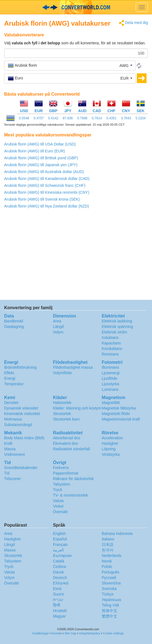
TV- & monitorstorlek (70, 495)
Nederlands (112, 556)
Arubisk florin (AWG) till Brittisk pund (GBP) (41, 158)
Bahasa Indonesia (117, 533)
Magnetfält (111, 403)
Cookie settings (114, 633)
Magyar (59, 616)
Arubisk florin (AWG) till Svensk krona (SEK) (42, 199)
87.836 (68, 118)
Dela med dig (133, 23)
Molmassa (13, 419)
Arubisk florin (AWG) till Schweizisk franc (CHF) (45, 185)
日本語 (108, 545)
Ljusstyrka (110, 384)
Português (111, 572)
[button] (70, 66)
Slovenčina (111, 583)
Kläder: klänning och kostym (77, 408)
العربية (58, 550)
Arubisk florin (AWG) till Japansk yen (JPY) (41, 165)
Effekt (9, 373)
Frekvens (61, 468)
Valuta (58, 501)
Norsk (107, 561)
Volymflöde (62, 373)
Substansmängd (18, 425)
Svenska (109, 589)
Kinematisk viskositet (22, 414)
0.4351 (112, 118)
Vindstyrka (111, 454)
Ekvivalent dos (65, 443)
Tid (7, 473)
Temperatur (14, 384)
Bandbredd (14, 321)
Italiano (108, 539)
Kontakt (57, 633)
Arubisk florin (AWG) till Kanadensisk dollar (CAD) (47, 179)
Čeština (59, 567)
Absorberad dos (67, 438)
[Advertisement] (76, 256)
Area (57, 321)
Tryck (58, 490)
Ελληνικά (61, 583)
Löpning (109, 449)
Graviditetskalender (21, 468)
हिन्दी (57, 605)
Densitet (11, 403)
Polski (107, 567)
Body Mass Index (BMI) (24, 438)
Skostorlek (62, 414)
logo (76, 7)
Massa (10, 449)
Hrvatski (60, 611)
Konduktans (112, 349)
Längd (58, 327)
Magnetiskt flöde (116, 414)
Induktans (110, 338)
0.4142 (53, 118)
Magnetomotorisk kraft (121, 419)
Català (58, 561)
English (59, 533)
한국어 (108, 550)
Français (60, 545)
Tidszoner (13, 479)
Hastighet (110, 443)
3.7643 (126, 118)
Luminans (110, 389)
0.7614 (97, 118)
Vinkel (58, 506)
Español (60, 539)
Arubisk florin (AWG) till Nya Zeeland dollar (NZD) (47, 206)
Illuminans (110, 367)
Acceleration (112, 438)
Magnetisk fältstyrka (119, 408)
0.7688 (82, 118)
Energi (10, 378)
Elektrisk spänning (118, 327)
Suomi (58, 594)
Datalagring (14, 327)
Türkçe (108, 594)
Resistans (110, 354)
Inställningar (40, 633)
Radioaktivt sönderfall (71, 449)
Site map (70, 633)
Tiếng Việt (110, 605)
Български (62, 556)
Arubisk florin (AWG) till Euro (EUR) (34, 151)
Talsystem (62, 484)
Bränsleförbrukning (20, 367)
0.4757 (39, 118)
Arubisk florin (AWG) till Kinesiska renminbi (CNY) (47, 192)
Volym (58, 332)
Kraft (8, 443)
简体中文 (110, 611)
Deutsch (60, 578)
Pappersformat (66, 473)
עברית (58, 600)
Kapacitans (111, 343)
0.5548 (24, 118)
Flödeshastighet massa (73, 367)
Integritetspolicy (90, 633)
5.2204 (141, 118)
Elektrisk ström (114, 332)
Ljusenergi (111, 373)
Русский (109, 578)
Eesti (57, 589)
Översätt (60, 512)
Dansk (58, 572)
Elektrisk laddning (117, 321)
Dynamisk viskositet (21, 408)
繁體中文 (110, 616)
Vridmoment (14, 454)
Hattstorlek (62, 403)
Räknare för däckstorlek (73, 479)
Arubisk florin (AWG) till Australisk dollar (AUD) (44, 172)
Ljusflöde (110, 378)
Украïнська (111, 600)
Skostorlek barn (66, 419)
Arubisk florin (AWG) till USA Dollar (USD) (40, 144)
